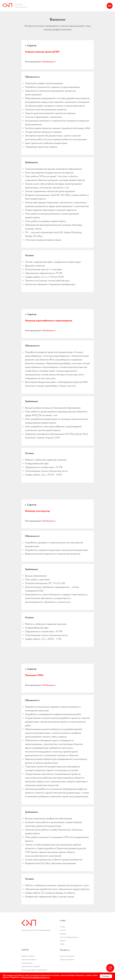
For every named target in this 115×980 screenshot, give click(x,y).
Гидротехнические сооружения (31, 966)
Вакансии (63, 941)
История (63, 927)
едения (45, 970)
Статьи (62, 944)
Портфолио (65, 950)
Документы (63, 934)
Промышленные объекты (29, 960)
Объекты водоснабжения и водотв (32, 970)
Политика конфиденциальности (69, 937)
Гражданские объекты (28, 956)
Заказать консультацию (67, 960)
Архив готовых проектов (67, 956)
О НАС (63, 921)
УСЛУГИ (25, 950)
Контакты (63, 930)
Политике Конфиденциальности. (36, 977)
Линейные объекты (27, 963)
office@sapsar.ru (49, 62)
